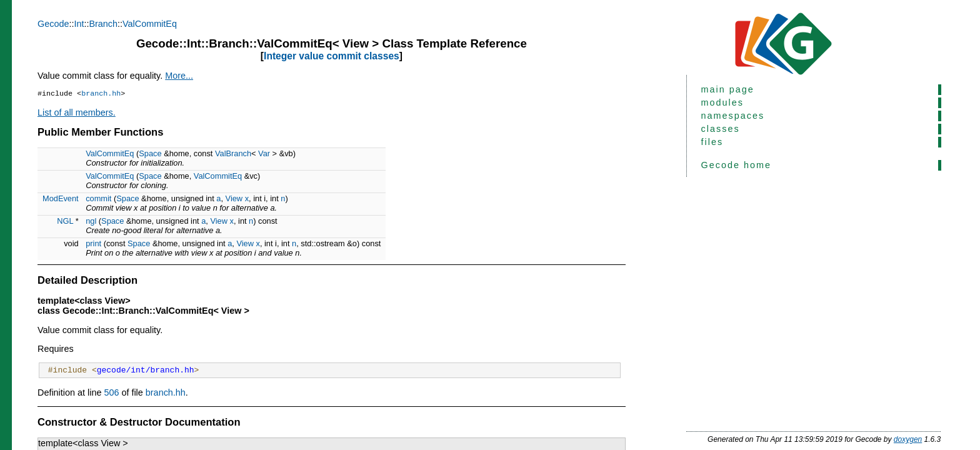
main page (728, 89)
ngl (91, 222)
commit (98, 200)
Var (264, 155)
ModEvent (61, 200)
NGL (65, 222)
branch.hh (101, 94)
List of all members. (77, 114)
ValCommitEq (150, 24)
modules (722, 102)
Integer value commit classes (332, 56)
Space (150, 155)
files (712, 142)
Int (79, 24)
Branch (103, 24)
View (234, 200)
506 (111, 396)
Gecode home (736, 165)
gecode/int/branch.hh (146, 372)
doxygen (908, 439)
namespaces (733, 116)
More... (179, 76)
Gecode (53, 24)
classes (721, 129)
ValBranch (233, 155)
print (93, 245)
